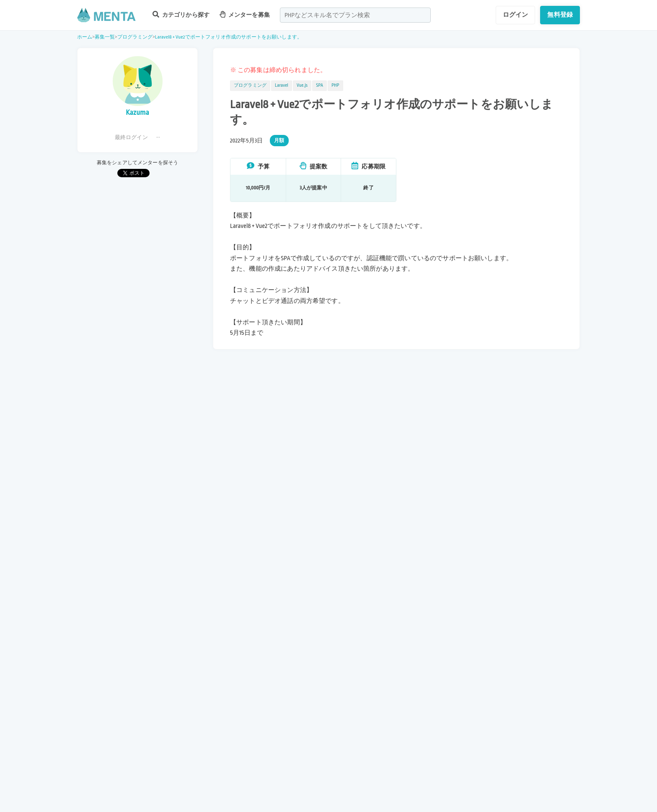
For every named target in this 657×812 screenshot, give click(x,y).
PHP (335, 85)
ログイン (516, 15)
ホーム (85, 37)
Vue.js (302, 85)
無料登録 (560, 15)
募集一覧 (105, 37)
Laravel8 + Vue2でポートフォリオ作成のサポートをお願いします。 (229, 37)
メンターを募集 (245, 14)
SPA (319, 85)
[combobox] (355, 15)
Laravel (282, 85)
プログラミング (135, 37)
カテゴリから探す (181, 14)
